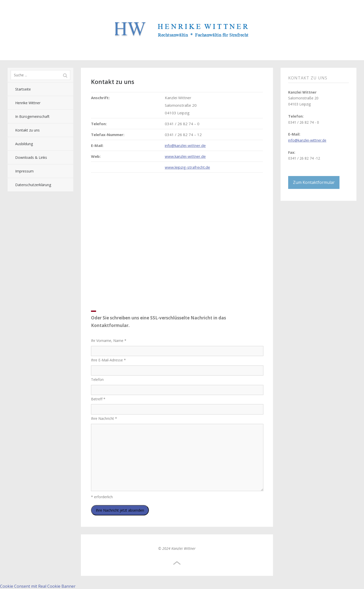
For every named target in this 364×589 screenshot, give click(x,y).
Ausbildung (24, 144)
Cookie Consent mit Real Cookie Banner (38, 586)
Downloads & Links (31, 157)
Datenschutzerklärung (33, 185)
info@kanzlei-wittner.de (185, 145)
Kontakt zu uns (27, 130)
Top (177, 563)
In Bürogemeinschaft (32, 116)
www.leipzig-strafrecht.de (187, 167)
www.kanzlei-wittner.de (185, 156)
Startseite (23, 89)
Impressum (24, 171)
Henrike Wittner (28, 103)
